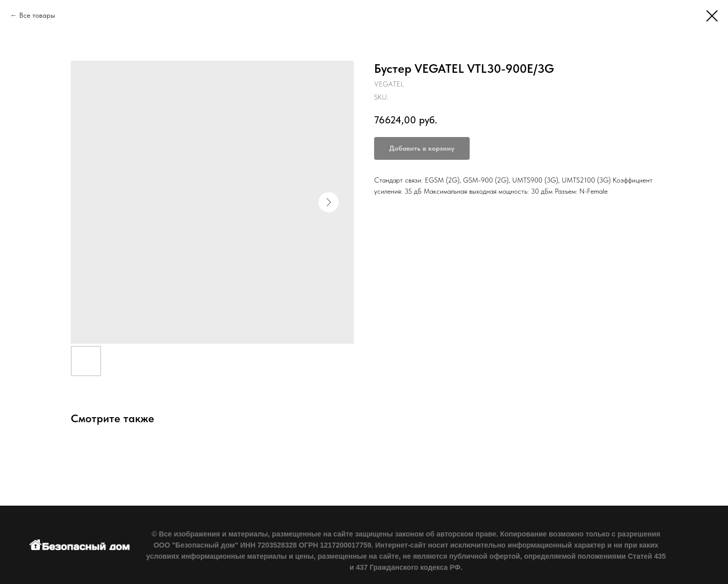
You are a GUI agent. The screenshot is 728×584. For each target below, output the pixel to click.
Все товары (37, 15)
